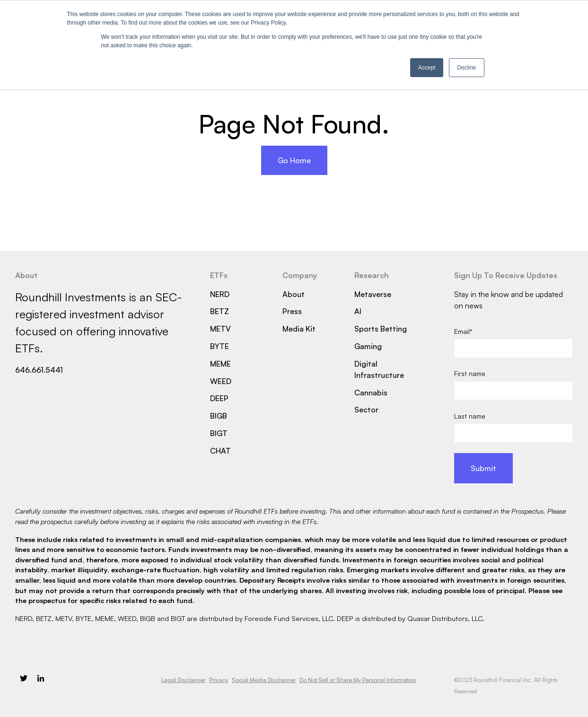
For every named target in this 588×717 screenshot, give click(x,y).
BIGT (219, 433)
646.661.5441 (39, 370)
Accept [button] (427, 68)
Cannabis (371, 393)
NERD (220, 294)
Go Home (294, 160)
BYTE (219, 346)
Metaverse (373, 294)
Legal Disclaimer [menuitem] (183, 680)
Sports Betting (381, 329)
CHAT (220, 451)
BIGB (219, 416)
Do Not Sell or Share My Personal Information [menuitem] (358, 680)
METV (220, 329)
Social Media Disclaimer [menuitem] (264, 680)
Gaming (368, 346)
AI (358, 311)
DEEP (219, 398)
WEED (221, 381)
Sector (366, 410)
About (294, 294)
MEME (220, 364)
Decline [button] (466, 68)
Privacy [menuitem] (219, 680)
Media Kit (299, 329)
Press (292, 311)
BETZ (219, 311)
